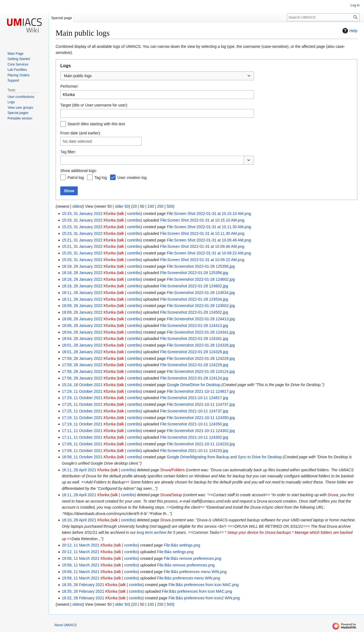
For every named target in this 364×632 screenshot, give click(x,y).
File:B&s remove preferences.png (193, 558)
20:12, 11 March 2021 (80, 545)
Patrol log (76, 178)
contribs (134, 214)
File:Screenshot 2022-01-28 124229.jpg (201, 358)
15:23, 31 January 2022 (82, 227)
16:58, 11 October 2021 (82, 457)
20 (135, 206)
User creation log (132, 178)
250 (160, 206)
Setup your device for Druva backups (258, 532)
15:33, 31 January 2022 (82, 214)
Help (349, 31)
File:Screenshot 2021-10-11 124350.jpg (201, 418)
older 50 (122, 206)
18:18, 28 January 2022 (82, 266)
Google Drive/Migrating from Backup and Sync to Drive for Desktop (224, 457)
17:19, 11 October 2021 (82, 418)
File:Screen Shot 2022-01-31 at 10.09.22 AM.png (209, 253)
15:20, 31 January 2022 (82, 253)
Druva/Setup (171, 495)
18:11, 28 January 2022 (82, 293)
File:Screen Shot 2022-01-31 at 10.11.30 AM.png (209, 227)
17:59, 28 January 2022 (82, 358)
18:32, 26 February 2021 (83, 598)
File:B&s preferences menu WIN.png (195, 572)
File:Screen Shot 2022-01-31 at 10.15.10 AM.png (209, 214)
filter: (68, 152)
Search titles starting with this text (96, 124)
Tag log (101, 178)
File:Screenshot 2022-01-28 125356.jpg (201, 266)
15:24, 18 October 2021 (82, 385)
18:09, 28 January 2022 (82, 306)
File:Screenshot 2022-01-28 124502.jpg (201, 306)
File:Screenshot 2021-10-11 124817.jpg (201, 391)
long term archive (151, 532)
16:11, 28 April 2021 (79, 470)
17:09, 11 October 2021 (82, 444)
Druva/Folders (173, 470)
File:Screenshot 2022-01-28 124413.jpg (201, 319)
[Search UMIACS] (323, 17)
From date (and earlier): (81, 133)
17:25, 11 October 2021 (82, 404)
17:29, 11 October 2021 (82, 391)
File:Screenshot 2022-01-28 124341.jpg (201, 332)
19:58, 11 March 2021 (80, 558)
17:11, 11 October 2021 (82, 431)
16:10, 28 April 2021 (79, 520)
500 (170, 206)
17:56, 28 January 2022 (82, 371)
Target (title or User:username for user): (94, 105)
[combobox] (157, 76)
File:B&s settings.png (182, 545)
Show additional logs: (79, 171)
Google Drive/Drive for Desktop (194, 385)
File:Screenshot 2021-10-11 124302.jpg (201, 431)
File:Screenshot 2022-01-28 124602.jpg (201, 279)
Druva (333, 495)
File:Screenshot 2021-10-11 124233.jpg (201, 444)
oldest (77, 206)
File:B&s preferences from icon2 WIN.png (204, 598)
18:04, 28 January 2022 (82, 332)
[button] (249, 160)
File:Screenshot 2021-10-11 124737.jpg (201, 404)
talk (121, 214)
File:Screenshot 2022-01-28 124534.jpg (201, 293)
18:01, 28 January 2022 (82, 345)
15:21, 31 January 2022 (82, 240)
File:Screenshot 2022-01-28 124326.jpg (201, 345)
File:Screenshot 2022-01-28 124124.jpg (201, 371)
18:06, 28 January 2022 (82, 319)
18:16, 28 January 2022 (82, 279)
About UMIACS (65, 625)
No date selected (77, 141)
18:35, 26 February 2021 (83, 585)
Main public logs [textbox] (78, 76)
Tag (63, 152)
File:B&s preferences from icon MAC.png (204, 585)
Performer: (69, 86)
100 (151, 206)
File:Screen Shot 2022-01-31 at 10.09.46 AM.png (209, 240)
